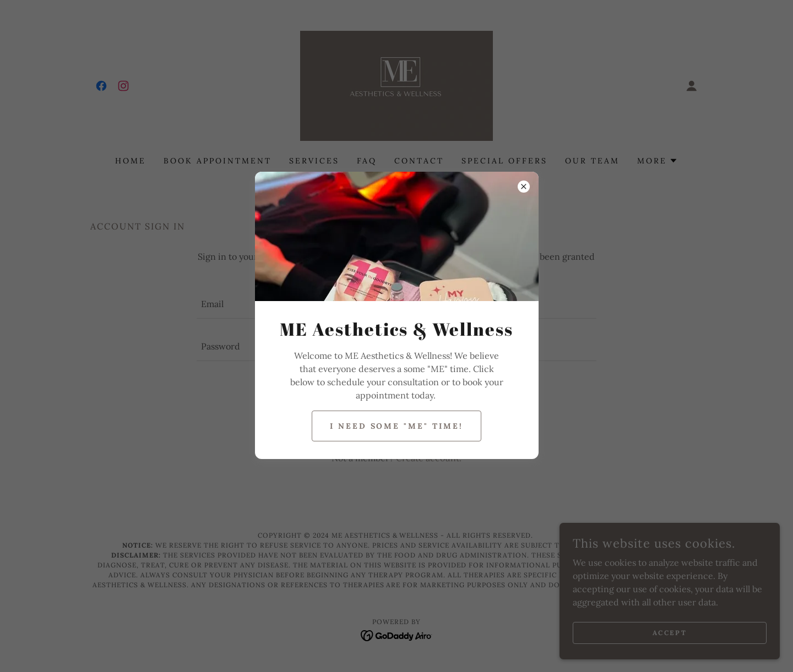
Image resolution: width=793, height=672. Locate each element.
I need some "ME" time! (397, 426)
